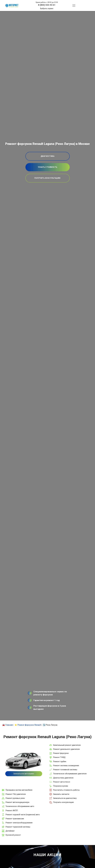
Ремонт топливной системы (65, 770)
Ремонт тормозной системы (18, 827)
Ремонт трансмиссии (15, 819)
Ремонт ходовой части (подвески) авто (23, 815)
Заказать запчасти (61, 794)
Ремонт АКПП (12, 810)
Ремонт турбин (60, 761)
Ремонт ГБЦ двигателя (16, 794)
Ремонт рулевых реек (15, 798)
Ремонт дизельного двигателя (66, 749)
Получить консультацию (63, 802)
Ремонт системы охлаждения (66, 766)
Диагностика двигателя (63, 778)
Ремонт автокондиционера (17, 802)
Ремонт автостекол (62, 782)
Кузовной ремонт (13, 835)
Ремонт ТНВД (59, 757)
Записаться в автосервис (24, 774)
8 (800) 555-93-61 (47, 5)
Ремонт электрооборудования (19, 823)
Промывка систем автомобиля (19, 790)
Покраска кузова (61, 786)
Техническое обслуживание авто (20, 806)
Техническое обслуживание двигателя (70, 774)
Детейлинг (10, 831)
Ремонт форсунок (61, 753)
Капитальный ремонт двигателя (67, 745)
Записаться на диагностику (65, 798)
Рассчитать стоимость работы (66, 790)
